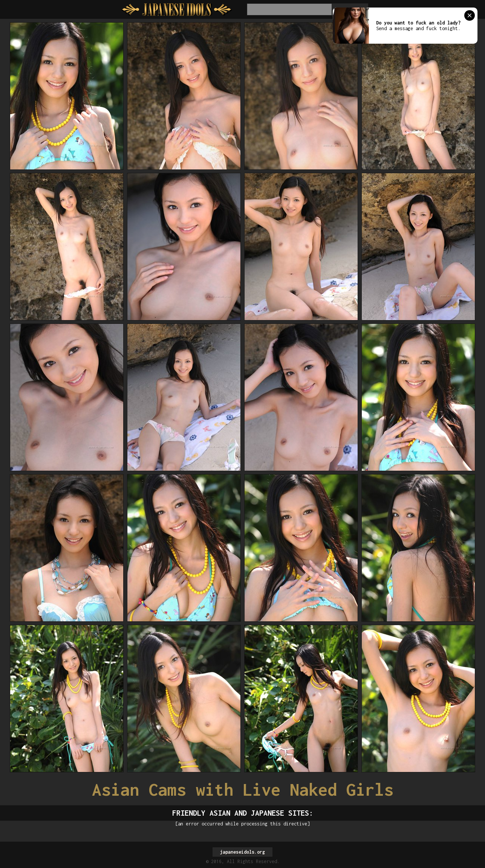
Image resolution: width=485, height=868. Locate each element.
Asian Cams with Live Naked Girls (243, 789)
